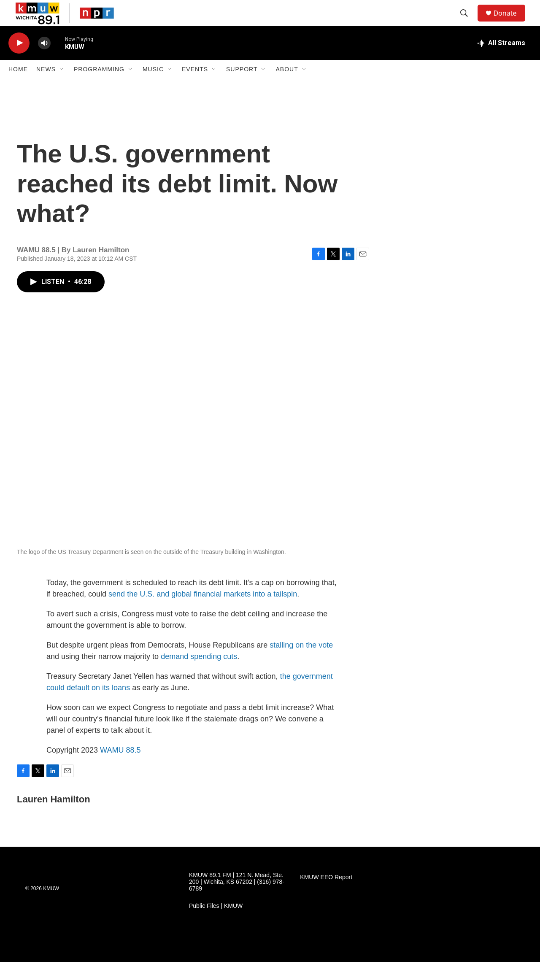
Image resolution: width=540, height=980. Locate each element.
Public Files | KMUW (216, 924)
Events (195, 88)
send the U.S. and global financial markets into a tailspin (203, 612)
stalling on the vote (301, 663)
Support (242, 88)
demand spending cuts (199, 675)
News (46, 88)
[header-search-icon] (468, 22)
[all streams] (501, 61)
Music (153, 88)
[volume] (44, 61)
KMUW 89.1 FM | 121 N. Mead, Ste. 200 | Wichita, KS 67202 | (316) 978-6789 (237, 900)
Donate (510, 22)
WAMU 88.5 (120, 768)
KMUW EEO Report (326, 895)
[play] (19, 61)
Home (18, 88)
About (287, 88)
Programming (99, 88)
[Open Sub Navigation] (62, 88)
